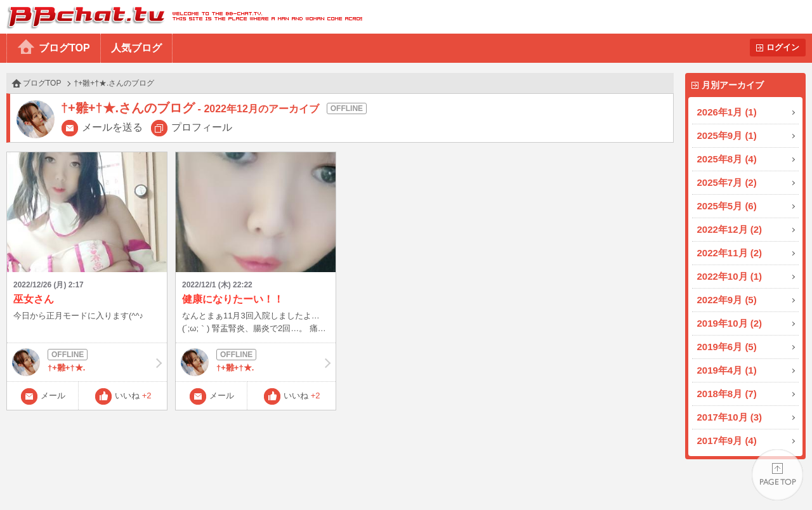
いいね (133, 396)
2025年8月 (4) (727, 159)
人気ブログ (136, 48)
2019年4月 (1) (727, 370)
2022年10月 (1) (730, 276)
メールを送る (112, 127)
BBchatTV (181, 17)
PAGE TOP (777, 475)
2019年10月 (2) (730, 323)
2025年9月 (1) (727, 135)
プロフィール (202, 127)
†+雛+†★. (87, 362)
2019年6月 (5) (727, 347)
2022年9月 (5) (727, 300)
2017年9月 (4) (727, 441)
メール (53, 396)
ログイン (783, 47)
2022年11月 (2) (730, 253)
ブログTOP (64, 48)
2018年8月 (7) (727, 394)
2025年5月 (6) (727, 206)
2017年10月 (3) (730, 417)
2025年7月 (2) (727, 182)
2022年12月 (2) (730, 229)
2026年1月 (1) (727, 112)
